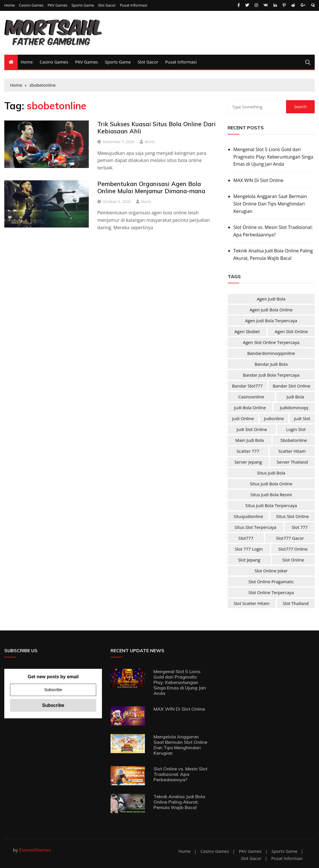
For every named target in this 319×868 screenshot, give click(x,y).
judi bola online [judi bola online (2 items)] (250, 408)
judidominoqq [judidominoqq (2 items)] (294, 408)
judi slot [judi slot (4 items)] (302, 418)
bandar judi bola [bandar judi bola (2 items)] (271, 364)
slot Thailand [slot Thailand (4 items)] (296, 603)
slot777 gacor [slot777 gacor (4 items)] (290, 538)
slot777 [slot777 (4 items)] (246, 538)
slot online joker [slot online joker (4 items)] (271, 571)
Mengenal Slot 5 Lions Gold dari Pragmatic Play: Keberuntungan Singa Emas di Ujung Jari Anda (273, 157)
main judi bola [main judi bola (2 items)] (250, 440)
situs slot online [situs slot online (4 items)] (292, 516)
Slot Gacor (107, 5)
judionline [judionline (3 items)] (274, 418)
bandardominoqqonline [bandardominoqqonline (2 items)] (271, 353)
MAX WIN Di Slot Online (258, 180)
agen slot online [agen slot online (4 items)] (291, 331)
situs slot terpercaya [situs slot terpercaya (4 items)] (255, 527)
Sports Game (83, 5)
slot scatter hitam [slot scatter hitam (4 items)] (252, 603)
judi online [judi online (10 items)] (243, 418)
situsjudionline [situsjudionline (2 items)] (248, 516)
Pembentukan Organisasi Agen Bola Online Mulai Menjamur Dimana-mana (151, 187)
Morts (150, 142)
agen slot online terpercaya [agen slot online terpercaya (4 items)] (271, 342)
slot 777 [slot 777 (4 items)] (300, 527)
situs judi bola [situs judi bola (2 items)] (271, 473)
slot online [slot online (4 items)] (293, 560)
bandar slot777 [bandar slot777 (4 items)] (247, 386)
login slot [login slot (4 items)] (296, 429)
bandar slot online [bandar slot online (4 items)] (291, 386)
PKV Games (57, 5)
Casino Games (31, 5)
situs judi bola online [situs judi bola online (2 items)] (271, 484)
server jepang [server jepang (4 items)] (248, 462)
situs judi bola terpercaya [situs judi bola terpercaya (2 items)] (271, 505)
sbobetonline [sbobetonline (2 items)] (294, 440)
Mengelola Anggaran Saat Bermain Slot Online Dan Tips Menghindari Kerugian (270, 204)
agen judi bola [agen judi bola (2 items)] (271, 299)
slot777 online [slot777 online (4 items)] (293, 549)
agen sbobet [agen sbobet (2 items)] (247, 331)
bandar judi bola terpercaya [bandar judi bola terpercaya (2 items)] (271, 375)
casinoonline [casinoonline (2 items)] (251, 397)
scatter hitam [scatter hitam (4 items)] (292, 451)
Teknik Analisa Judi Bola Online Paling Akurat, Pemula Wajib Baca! (273, 254)
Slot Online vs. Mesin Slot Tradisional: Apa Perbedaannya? (273, 231)
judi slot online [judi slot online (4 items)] (252, 429)
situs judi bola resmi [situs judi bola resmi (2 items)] (271, 495)
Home (10, 5)
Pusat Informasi (134, 5)
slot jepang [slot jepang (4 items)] (249, 560)
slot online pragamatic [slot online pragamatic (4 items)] (271, 582)
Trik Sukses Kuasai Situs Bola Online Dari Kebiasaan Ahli (156, 127)
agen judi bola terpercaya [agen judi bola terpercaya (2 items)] (271, 321)
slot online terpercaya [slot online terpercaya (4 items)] (271, 592)
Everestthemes (35, 850)
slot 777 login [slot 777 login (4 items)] (249, 549)
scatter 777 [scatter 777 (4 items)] (248, 451)
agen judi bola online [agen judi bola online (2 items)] (271, 310)
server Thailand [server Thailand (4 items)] (292, 462)
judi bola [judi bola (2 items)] (295, 397)
